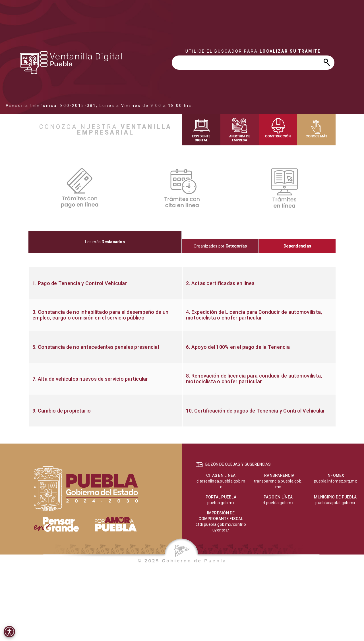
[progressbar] (71, 63)
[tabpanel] (182, 347)
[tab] (105, 242)
